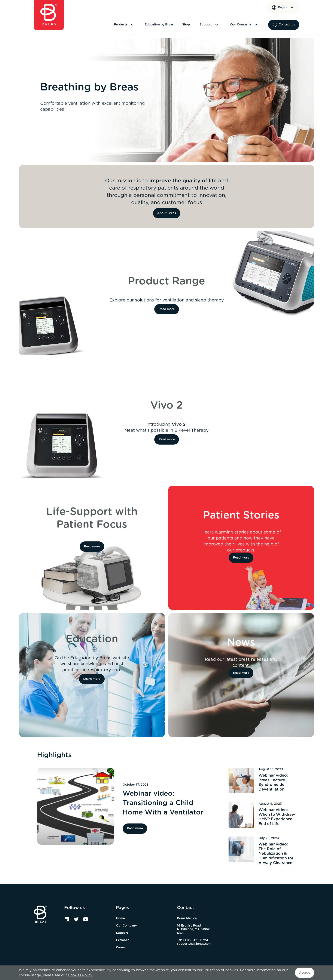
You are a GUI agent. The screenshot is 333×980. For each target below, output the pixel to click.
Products (124, 25)
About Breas (167, 213)
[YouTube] (86, 921)
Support (209, 25)
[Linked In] (67, 921)
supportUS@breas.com (194, 944)
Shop (186, 25)
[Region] (283, 7)
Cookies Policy (80, 975)
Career (121, 947)
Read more (167, 309)
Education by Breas (159, 25)
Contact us (284, 25)
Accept (305, 973)
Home (120, 918)
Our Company (244, 25)
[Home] (49, 15)
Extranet (122, 940)
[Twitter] (76, 921)
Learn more (92, 679)
